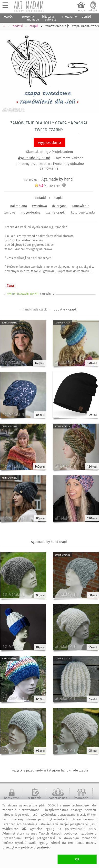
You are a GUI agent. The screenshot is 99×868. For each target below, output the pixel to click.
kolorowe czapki (83, 212)
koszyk (81, 10)
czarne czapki (56, 212)
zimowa (10, 212)
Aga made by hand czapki (50, 542)
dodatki (40, 198)
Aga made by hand (34, 158)
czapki (58, 198)
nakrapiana (19, 206)
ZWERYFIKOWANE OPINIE (31, 294)
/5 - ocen (47, 186)
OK (77, 859)
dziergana (59, 206)
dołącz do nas (58, 798)
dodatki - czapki (66, 309)
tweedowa (40, 206)
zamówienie (81, 206)
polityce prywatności (36, 847)
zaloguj (93, 10)
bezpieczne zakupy (12, 800)
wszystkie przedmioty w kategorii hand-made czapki (50, 770)
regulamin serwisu (35, 800)
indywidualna (31, 212)
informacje (81, 798)
